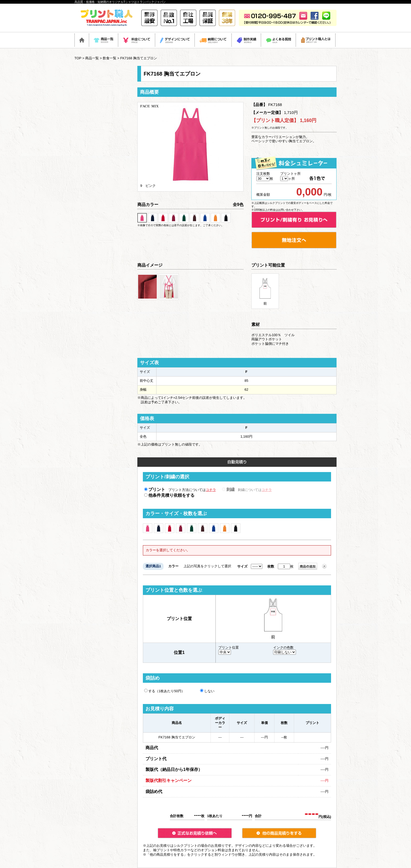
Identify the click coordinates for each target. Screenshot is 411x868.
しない (207, 691)
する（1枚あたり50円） (164, 691)
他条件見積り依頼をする (169, 495)
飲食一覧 (110, 58)
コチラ (211, 490)
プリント (155, 489)
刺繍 (228, 489)
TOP (78, 58)
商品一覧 (92, 58)
